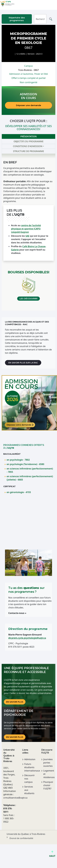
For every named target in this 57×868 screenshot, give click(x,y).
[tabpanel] (28, 232)
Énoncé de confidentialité (21, 838)
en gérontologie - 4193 (19, 492)
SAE (27, 236)
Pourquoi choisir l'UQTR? (48, 785)
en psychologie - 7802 (18, 460)
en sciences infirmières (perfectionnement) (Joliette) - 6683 (30, 478)
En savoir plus (15, 702)
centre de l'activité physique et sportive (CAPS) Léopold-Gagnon (26, 229)
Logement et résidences (48, 774)
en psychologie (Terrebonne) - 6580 (25, 464)
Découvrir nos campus (30, 779)
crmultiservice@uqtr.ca (9, 798)
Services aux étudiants (29, 790)
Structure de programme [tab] (28, 151)
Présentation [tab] (28, 136)
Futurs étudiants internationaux (30, 767)
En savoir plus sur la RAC (23, 363)
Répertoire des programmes (17, 19)
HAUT (52, 855)
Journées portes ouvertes (48, 763)
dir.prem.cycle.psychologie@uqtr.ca (27, 638)
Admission (30, 759)
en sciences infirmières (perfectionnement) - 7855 (30, 470)
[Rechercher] (40, 19)
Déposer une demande (29, 105)
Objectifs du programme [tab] (28, 141)
